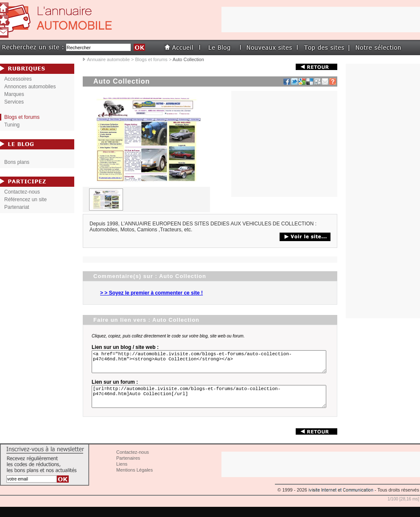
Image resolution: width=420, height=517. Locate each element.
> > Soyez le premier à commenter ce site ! (151, 293)
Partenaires (128, 468)
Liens (122, 474)
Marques (14, 94)
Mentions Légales (134, 480)
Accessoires (18, 79)
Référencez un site (25, 199)
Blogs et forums (151, 59)
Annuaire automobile (108, 59)
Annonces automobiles (30, 87)
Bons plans (17, 162)
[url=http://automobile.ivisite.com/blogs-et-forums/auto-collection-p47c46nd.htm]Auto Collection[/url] (210, 404)
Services (14, 102)
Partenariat (17, 207)
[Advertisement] (284, 144)
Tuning (12, 125)
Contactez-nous (22, 192)
